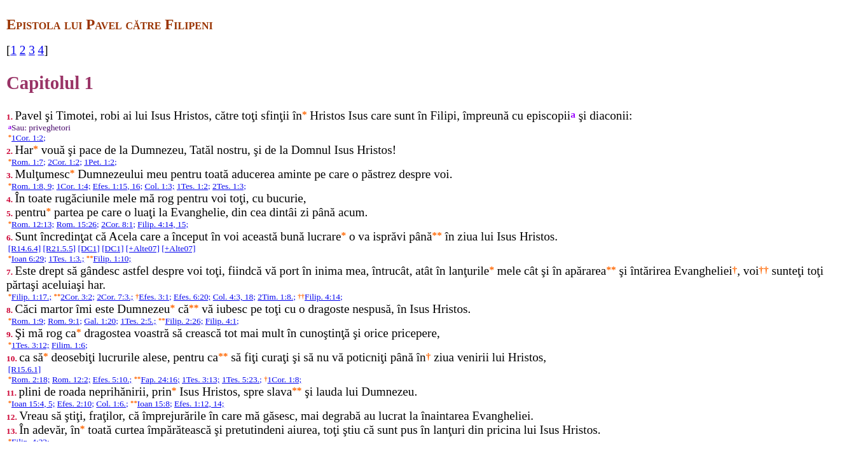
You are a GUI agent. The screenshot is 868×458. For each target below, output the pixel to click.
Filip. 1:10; (113, 259)
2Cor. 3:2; (78, 297)
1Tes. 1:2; (194, 186)
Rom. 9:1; (65, 321)
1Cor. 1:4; (74, 186)
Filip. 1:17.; (31, 297)
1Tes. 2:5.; (138, 321)
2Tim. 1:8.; (277, 297)
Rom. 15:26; (78, 224)
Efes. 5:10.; (113, 379)
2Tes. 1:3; (229, 186)
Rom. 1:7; (29, 162)
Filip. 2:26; (184, 321)
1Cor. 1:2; (29, 138)
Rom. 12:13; (33, 224)
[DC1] (88, 248)
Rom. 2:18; (31, 379)
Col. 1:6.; (112, 404)
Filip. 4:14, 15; (163, 224)
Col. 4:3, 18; (234, 297)
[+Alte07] (143, 248)
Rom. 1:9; (29, 321)
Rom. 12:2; (71, 379)
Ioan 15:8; (155, 404)
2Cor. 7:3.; (115, 297)
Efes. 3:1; (155, 297)
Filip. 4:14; (324, 297)
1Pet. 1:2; (100, 162)
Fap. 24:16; (160, 379)
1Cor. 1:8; (285, 379)
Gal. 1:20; (101, 321)
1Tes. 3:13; (201, 379)
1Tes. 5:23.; (242, 379)
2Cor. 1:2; (65, 162)
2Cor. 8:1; (118, 224)
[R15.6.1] (25, 369)
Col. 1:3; (159, 186)
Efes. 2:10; (76, 404)
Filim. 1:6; (70, 345)
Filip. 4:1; (222, 321)
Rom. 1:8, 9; (33, 186)
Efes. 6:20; (192, 297)
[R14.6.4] (25, 248)
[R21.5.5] (60, 248)
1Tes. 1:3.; (66, 259)
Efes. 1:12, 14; (199, 404)
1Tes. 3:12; (31, 345)
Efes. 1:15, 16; (118, 186)
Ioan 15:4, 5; (33, 404)
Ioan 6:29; (29, 259)
